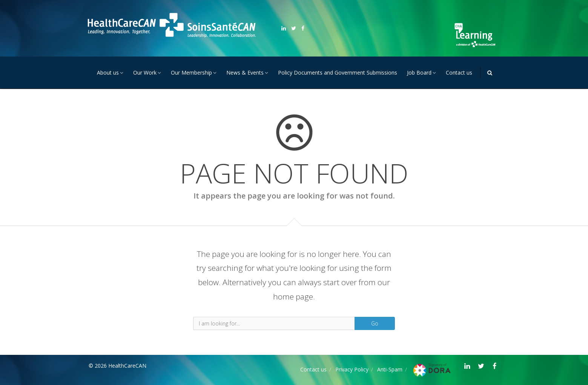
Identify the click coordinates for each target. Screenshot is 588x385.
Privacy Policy (352, 369)
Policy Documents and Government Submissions (338, 73)
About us (108, 73)
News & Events (245, 73)
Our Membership (191, 73)
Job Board (419, 73)
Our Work (145, 73)
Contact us (459, 73)
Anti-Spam (390, 369)
